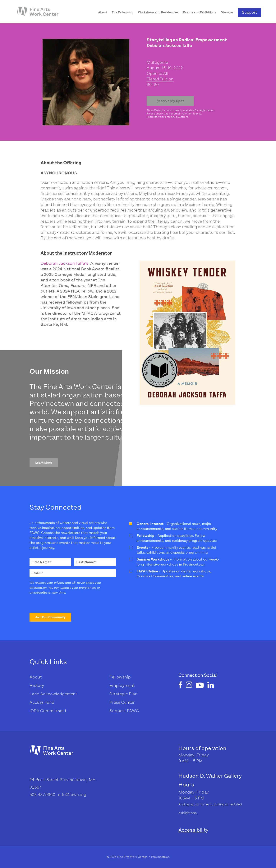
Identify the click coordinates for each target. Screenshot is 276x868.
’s (87, 263)
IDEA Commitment (48, 711)
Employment (122, 685)
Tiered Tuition (160, 79)
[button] (44, 463)
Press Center (122, 702)
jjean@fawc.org (156, 117)
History (37, 685)
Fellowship (120, 677)
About (36, 677)
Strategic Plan (123, 694)
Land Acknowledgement (53, 694)
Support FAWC (124, 711)
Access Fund (42, 702)
